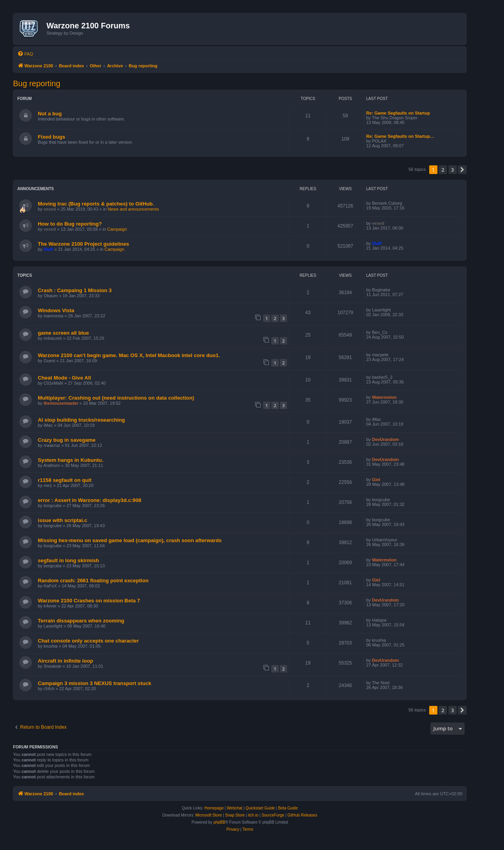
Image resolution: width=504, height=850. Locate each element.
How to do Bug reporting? (70, 224)
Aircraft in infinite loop (66, 661)
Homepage (214, 808)
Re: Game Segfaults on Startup (398, 113)
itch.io (253, 815)
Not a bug (50, 114)
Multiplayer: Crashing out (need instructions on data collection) (116, 398)
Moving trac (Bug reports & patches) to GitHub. (96, 204)
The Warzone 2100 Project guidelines (83, 244)
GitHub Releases (302, 815)
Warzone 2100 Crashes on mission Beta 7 (89, 601)
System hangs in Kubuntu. (70, 460)
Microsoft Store (208, 815)
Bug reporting (37, 83)
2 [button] (443, 170)
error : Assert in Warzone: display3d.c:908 (90, 500)
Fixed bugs (52, 137)
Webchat (234, 808)
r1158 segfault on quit (65, 480)
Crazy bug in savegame (67, 440)
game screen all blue (63, 333)
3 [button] (453, 170)
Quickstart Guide (260, 808)
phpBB (219, 822)
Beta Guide (288, 808)
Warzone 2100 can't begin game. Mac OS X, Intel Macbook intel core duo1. (129, 355)
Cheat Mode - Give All (64, 378)
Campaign (117, 229)
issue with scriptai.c (62, 520)
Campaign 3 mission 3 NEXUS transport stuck (94, 683)
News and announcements (133, 209)
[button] (462, 170)
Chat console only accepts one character (88, 641)
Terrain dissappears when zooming (81, 621)
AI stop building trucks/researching (81, 420)
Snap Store (235, 815)
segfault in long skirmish (68, 560)
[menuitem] (25, 54)
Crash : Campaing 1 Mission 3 (75, 290)
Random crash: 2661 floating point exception (93, 581)
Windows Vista (56, 310)
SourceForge (273, 815)
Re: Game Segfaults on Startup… (400, 136)
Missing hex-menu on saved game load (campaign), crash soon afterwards (130, 540)
